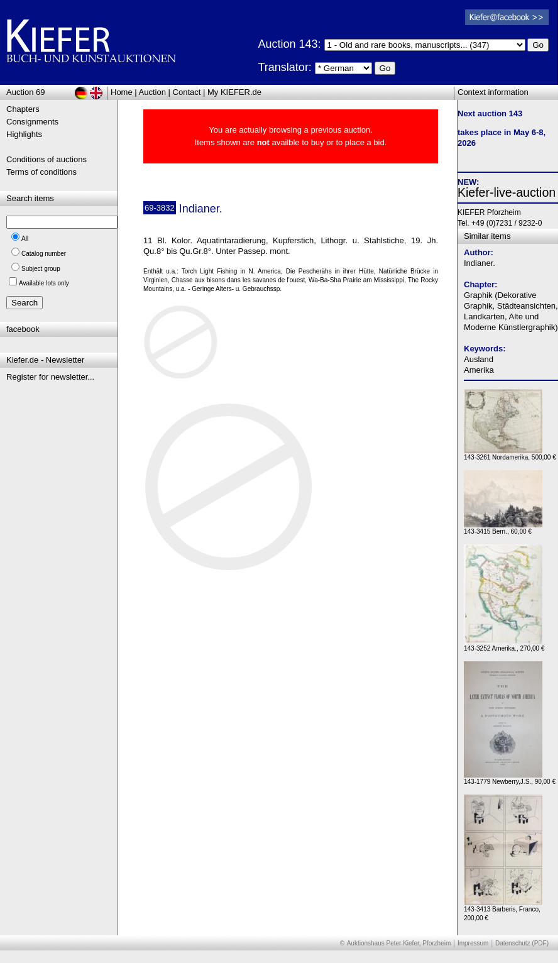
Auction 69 (25, 92)
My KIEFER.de (234, 92)
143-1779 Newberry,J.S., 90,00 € (510, 779)
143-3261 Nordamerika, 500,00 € (510, 454)
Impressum (473, 943)
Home (122, 92)
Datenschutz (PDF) (522, 943)
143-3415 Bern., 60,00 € (503, 528)
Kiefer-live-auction (507, 192)
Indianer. (480, 263)
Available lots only (44, 283)
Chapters (23, 109)
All (25, 239)
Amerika (479, 370)
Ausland (479, 359)
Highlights (24, 134)
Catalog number (44, 254)
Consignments (32, 122)
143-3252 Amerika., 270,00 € (504, 645)
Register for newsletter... (50, 377)
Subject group (41, 269)
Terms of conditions (41, 172)
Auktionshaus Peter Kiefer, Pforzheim (399, 943)
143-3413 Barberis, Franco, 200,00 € (503, 911)
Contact (187, 92)
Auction (152, 92)
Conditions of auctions (47, 159)
